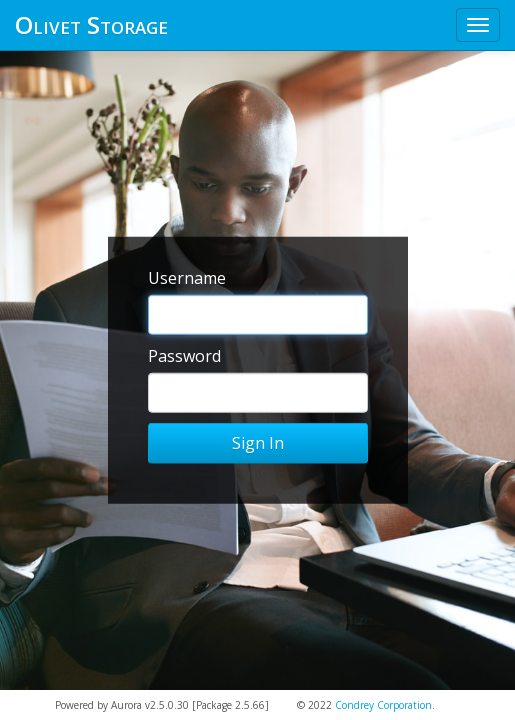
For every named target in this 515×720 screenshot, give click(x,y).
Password (184, 356)
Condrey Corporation (383, 705)
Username (187, 278)
